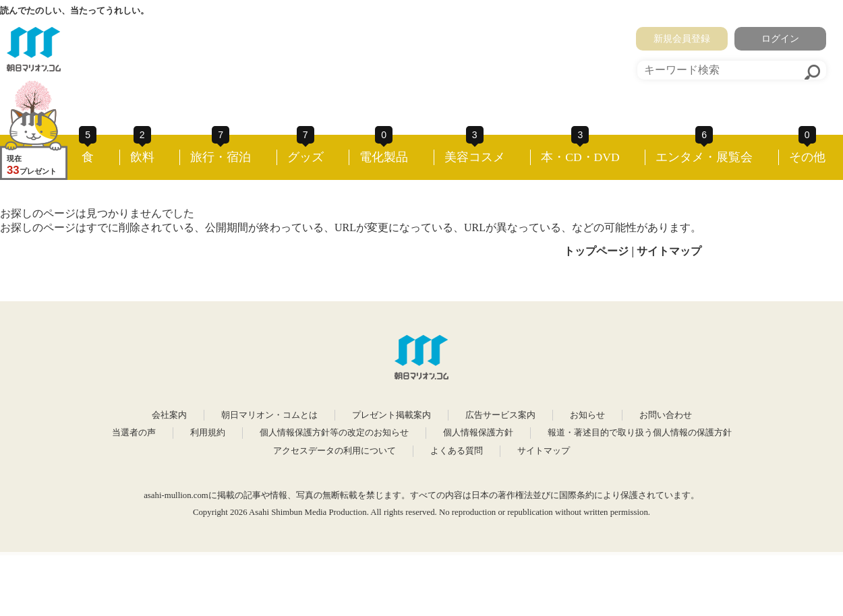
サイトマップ (669, 251)
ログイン (780, 38)
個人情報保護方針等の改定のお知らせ (334, 433)
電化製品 (384, 157)
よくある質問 (457, 451)
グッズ (306, 157)
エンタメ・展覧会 (704, 157)
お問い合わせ (666, 415)
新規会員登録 (682, 38)
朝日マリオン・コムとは (269, 415)
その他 (807, 157)
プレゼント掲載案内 (391, 415)
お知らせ (587, 415)
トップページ (596, 251)
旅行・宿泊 (221, 157)
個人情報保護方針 (478, 433)
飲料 (142, 157)
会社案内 (169, 415)
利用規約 (208, 433)
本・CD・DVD (580, 157)
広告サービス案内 (500, 415)
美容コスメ (475, 157)
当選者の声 (134, 433)
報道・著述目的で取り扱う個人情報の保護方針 (640, 433)
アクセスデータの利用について (335, 451)
